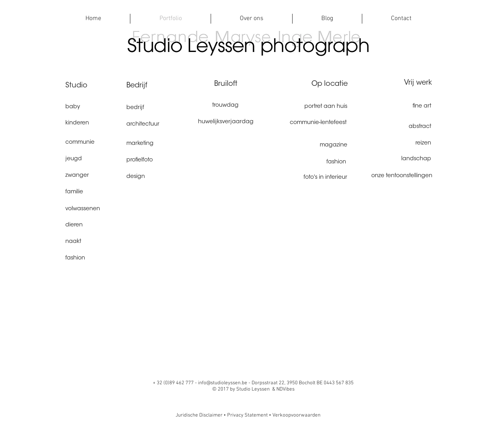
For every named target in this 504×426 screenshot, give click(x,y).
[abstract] (403, 127)
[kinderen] (93, 123)
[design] (154, 177)
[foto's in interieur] (320, 178)
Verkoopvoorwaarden (296, 415)
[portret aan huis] (320, 107)
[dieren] (93, 225)
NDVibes (285, 389)
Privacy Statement (247, 415)
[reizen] (403, 144)
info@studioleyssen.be (223, 383)
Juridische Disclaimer (200, 415)
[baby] (93, 107)
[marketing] (154, 144)
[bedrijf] (154, 108)
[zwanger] (93, 176)
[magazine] (320, 145)
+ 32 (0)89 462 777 (174, 383)
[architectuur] (154, 125)
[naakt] (93, 242)
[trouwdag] (225, 106)
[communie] (93, 143)
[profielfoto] (154, 160)
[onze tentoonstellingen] (401, 176)
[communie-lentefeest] (310, 123)
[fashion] (93, 258)
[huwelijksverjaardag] (226, 122)
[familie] (93, 192)
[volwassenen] (93, 209)
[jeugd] (93, 159)
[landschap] (403, 159)
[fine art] (403, 106)
